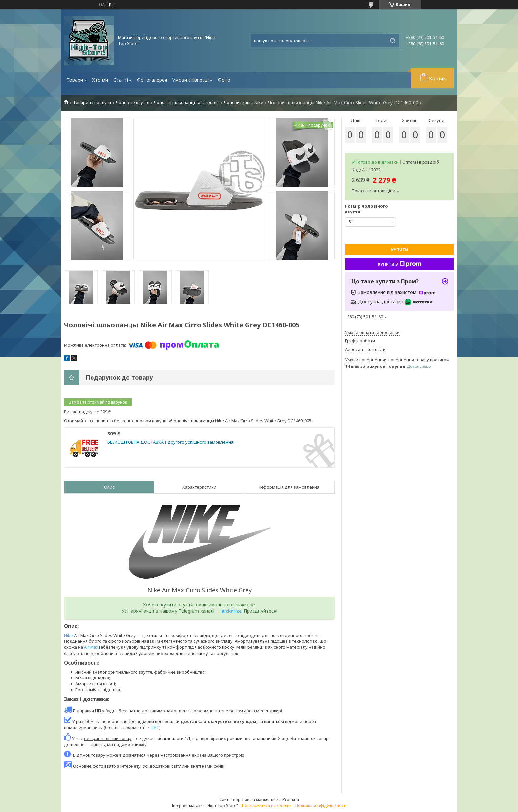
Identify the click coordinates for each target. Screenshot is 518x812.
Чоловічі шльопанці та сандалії (186, 103)
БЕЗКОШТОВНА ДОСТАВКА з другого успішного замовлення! (171, 442)
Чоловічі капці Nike (244, 103)
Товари (75, 80)
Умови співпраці (191, 80)
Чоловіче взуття (133, 103)
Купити (400, 250)
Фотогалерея (152, 80)
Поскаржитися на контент (267, 806)
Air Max (91, 647)
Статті (121, 80)
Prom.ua (291, 799)
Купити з (399, 264)
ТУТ (155, 727)
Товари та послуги (92, 103)
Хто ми (100, 80)
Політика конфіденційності (321, 806)
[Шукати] (393, 41)
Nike (69, 635)
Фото (224, 80)
